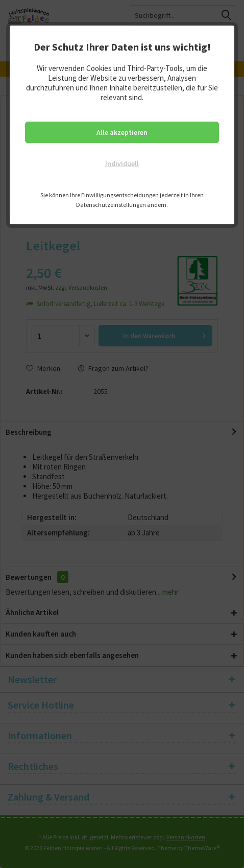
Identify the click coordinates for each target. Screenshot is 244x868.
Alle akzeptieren (122, 132)
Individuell (122, 163)
